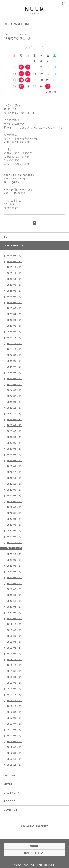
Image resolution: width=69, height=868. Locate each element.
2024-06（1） (15, 373)
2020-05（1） (15, 607)
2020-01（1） (15, 619)
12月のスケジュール (18, 38)
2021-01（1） (15, 595)
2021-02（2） (15, 589)
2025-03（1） (15, 320)
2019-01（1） (15, 654)
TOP (7, 237)
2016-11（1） (15, 765)
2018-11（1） (15, 660)
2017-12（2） (15, 695)
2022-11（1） (15, 478)
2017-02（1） (15, 747)
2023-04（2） (15, 449)
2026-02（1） (15, 256)
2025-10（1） (15, 279)
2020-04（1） (15, 613)
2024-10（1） (15, 349)
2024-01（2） (15, 402)
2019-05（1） (15, 636)
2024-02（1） (15, 396)
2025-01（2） (15, 332)
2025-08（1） (15, 291)
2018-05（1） (15, 671)
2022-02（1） (15, 531)
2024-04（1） (15, 384)
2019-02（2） (15, 648)
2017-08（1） (15, 718)
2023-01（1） (15, 466)
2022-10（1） (15, 484)
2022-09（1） (15, 490)
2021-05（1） (15, 578)
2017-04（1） (15, 736)
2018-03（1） (15, 677)
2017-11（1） (15, 700)
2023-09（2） (15, 420)
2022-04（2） (15, 519)
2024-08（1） (15, 361)
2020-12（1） (15, 601)
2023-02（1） (15, 461)
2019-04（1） (15, 642)
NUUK (26, 865)
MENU (8, 784)
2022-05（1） (15, 513)
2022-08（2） (15, 496)
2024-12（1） (15, 338)
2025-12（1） (15, 267)
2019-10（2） (15, 624)
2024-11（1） (15, 343)
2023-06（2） (15, 437)
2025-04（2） (15, 314)
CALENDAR (12, 793)
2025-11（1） (15, 273)
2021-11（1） (15, 548)
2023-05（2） (15, 443)
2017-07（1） (15, 724)
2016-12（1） (15, 759)
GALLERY (10, 775)
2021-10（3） (15, 554)
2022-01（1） (15, 537)
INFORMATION (14, 245)
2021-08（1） (15, 566)
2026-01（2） (15, 262)
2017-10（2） (15, 706)
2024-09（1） (15, 355)
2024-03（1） (15, 390)
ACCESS (10, 801)
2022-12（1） (15, 472)
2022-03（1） (15, 525)
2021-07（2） (15, 572)
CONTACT (10, 810)
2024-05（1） (15, 379)
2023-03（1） (15, 455)
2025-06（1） (15, 303)
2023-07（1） (15, 431)
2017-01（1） (15, 753)
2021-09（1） (15, 560)
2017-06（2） (15, 730)
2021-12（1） (15, 542)
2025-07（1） (15, 297)
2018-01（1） (15, 689)
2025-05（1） (15, 308)
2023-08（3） (15, 425)
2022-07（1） (15, 501)
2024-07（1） (15, 367)
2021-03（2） (15, 583)
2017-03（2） (15, 741)
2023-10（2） (15, 414)
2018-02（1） (15, 683)
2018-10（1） (15, 665)
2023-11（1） (15, 408)
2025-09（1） (15, 285)
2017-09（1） (15, 712)
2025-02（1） (15, 326)
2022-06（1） (15, 507)
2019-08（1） (15, 630)
